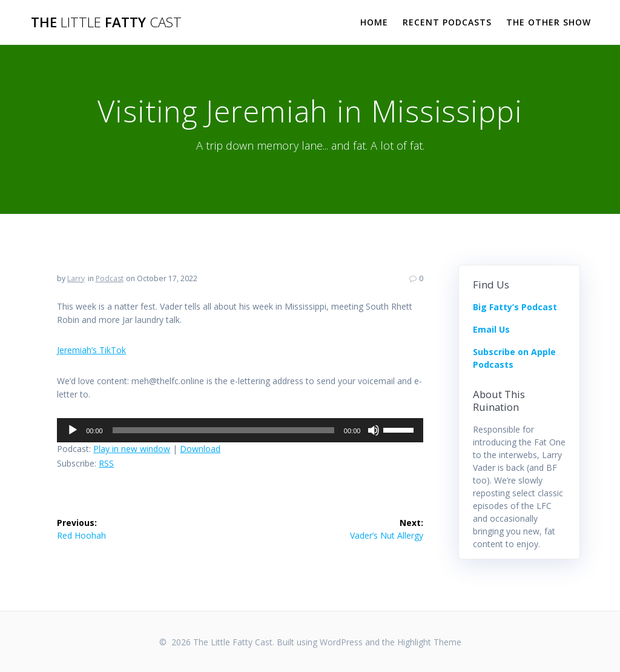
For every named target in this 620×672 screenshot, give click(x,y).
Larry (76, 278)
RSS (106, 463)
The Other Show (549, 22)
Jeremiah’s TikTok (91, 350)
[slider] (223, 430)
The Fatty (106, 22)
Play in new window (132, 449)
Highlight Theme (429, 642)
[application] (240, 430)
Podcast (110, 278)
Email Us (491, 329)
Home (374, 22)
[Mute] (374, 430)
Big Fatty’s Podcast (515, 307)
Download (200, 449)
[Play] (73, 430)
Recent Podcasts (447, 22)
